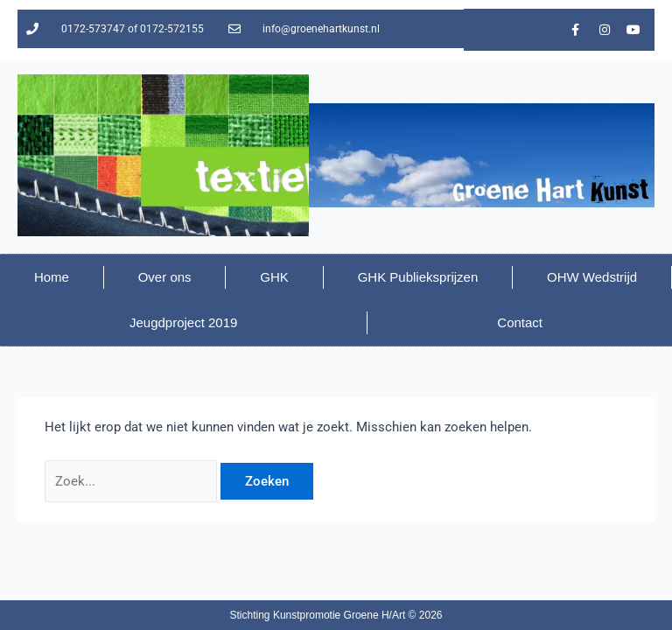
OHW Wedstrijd (592, 277)
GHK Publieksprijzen (418, 277)
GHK (274, 277)
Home (52, 277)
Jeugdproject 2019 (183, 322)
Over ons (165, 277)
